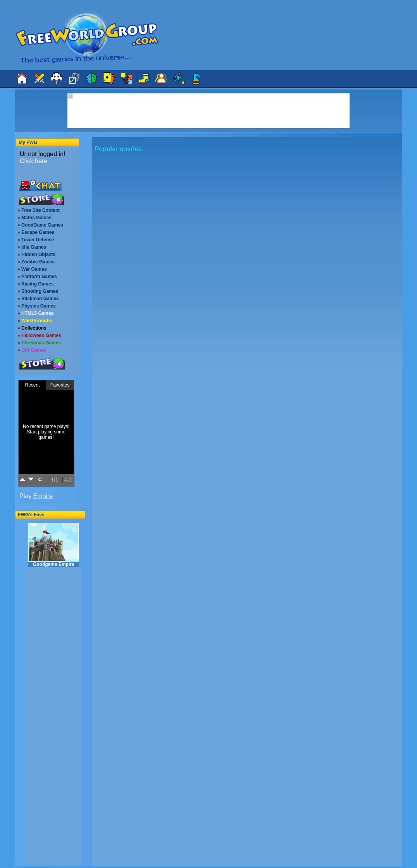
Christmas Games (41, 343)
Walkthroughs (37, 321)
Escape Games (38, 232)
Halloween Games (41, 335)
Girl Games (34, 350)
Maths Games (36, 218)
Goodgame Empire (53, 545)
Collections (34, 328)
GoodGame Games (42, 225)
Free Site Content (40, 210)
